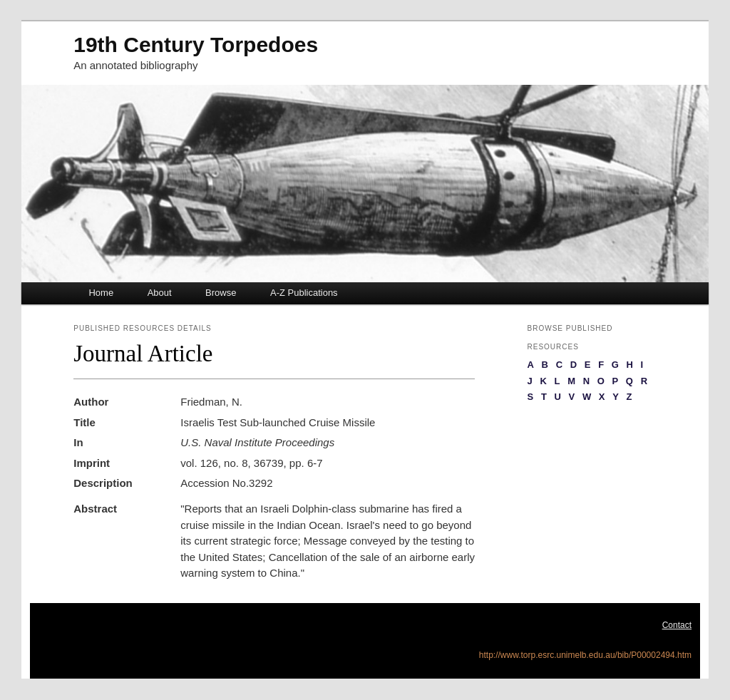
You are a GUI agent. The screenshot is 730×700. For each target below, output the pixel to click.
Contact (677, 625)
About (160, 293)
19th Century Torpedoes (196, 45)
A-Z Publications (304, 293)
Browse (221, 293)
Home (101, 293)
